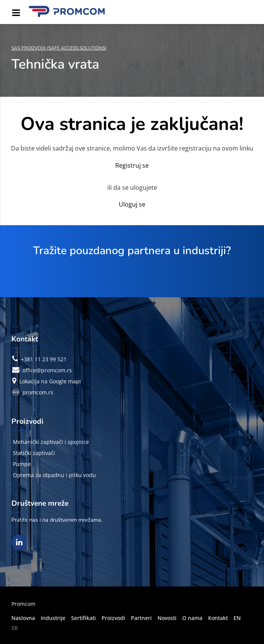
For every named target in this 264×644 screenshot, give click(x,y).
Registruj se (132, 165)
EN (237, 618)
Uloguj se (132, 204)
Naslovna (23, 618)
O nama (192, 618)
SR (15, 628)
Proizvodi (113, 618)
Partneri (141, 618)
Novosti (167, 618)
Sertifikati (83, 618)
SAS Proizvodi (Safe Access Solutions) (59, 48)
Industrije (53, 618)
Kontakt (218, 618)
